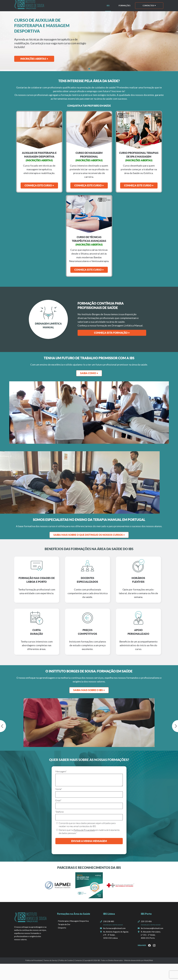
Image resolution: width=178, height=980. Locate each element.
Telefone (59, 812)
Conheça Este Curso (88, 185)
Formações (124, 6)
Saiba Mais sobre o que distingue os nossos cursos (88, 535)
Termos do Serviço (51, 960)
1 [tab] (89, 69)
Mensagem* (61, 772)
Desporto (62, 928)
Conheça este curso (38, 185)
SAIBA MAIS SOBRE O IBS (88, 690)
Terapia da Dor (64, 924)
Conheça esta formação (111, 333)
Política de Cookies (66, 960)
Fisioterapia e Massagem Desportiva (73, 921)
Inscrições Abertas (33, 59)
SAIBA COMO (88, 373)
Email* (58, 801)
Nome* (59, 789)
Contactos (148, 6)
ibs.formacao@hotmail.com (114, 928)
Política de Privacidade (84, 830)
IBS (108, 6)
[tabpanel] (89, 41)
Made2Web (148, 960)
